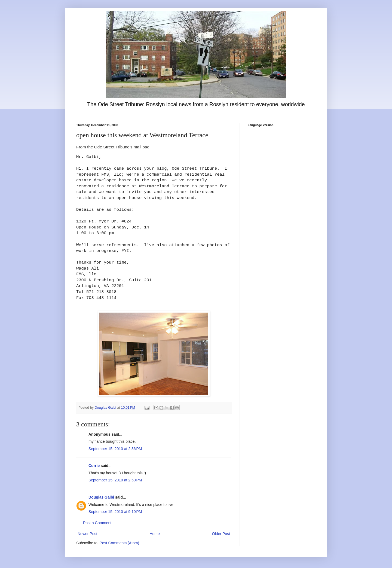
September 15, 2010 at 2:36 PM (115, 449)
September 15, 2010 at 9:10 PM (115, 512)
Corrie (94, 466)
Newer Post (87, 534)
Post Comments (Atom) (119, 543)
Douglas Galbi (101, 497)
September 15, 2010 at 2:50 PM (115, 480)
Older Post (221, 534)
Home (154, 534)
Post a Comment (97, 523)
